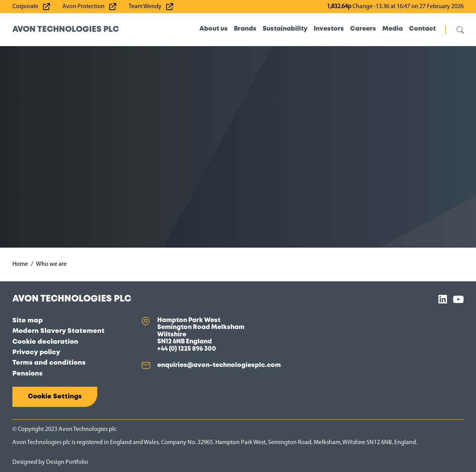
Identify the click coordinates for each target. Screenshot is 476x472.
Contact (422, 29)
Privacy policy (36, 352)
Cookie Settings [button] (55, 397)
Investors (329, 29)
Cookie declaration (45, 342)
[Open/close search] (454, 30)
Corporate (25, 7)
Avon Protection (83, 7)
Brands (245, 29)
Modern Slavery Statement (58, 331)
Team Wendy (145, 7)
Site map (27, 321)
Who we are (51, 264)
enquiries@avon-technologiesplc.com (219, 365)
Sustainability (285, 29)
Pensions (27, 374)
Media (393, 29)
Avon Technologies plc (66, 30)
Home (20, 264)
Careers (363, 29)
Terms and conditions (49, 363)
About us (214, 29)
